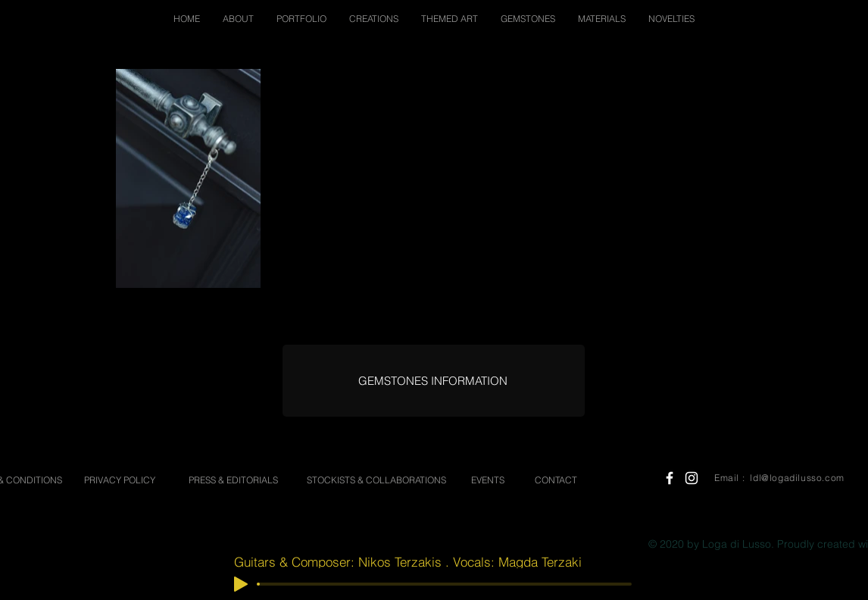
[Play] (241, 584)
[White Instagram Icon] (692, 478)
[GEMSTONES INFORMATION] (433, 381)
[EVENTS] (488, 481)
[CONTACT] (556, 481)
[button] (238, 19)
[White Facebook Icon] (670, 478)
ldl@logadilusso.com (797, 478)
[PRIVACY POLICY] (120, 481)
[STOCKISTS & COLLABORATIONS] (376, 481)
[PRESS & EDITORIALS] (233, 481)
